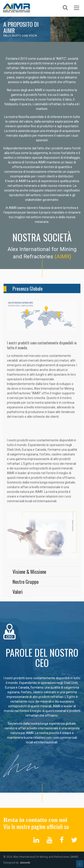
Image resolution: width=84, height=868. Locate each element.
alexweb (25, 863)
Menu (77, 8)
